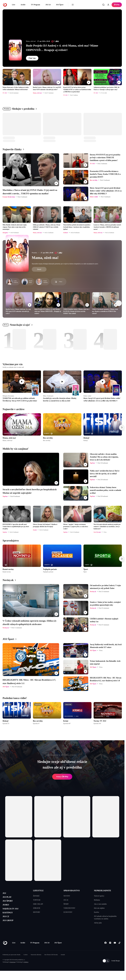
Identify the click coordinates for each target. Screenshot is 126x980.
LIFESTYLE (38, 891)
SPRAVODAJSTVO (72, 891)
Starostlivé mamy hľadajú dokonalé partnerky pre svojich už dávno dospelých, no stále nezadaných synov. (65, 264)
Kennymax (13, 968)
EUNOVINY (68, 912)
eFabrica (26, 968)
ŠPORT (66, 904)
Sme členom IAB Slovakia (51, 961)
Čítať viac (32, 58)
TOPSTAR (37, 900)
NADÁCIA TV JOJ (13, 914)
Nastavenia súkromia (36, 961)
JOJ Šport (60, 5)
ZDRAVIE (37, 908)
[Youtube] (115, 949)
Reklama (97, 900)
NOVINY (67, 896)
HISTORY (37, 912)
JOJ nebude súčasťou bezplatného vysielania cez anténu (105, 917)
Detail (39, 269)
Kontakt (63, 961)
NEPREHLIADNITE (103, 891)
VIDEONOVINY (69, 908)
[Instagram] (110, 949)
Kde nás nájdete (99, 908)
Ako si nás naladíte (100, 904)
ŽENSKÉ (36, 896)
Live (14, 5)
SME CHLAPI (38, 904)
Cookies (25, 961)
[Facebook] (105, 949)
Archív (23, 5)
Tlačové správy (99, 896)
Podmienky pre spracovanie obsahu (11, 961)
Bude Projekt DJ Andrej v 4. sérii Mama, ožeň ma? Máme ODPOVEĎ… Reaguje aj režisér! (62, 48)
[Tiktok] (119, 949)
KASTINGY (10, 919)
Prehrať (62, 777)
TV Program (35, 5)
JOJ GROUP (10, 928)
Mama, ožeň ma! (45, 258)
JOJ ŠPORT (10, 904)
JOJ (5, 894)
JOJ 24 (48, 5)
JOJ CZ (7, 924)
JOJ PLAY (9, 899)
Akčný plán (98, 923)
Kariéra (97, 912)
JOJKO (7, 909)
